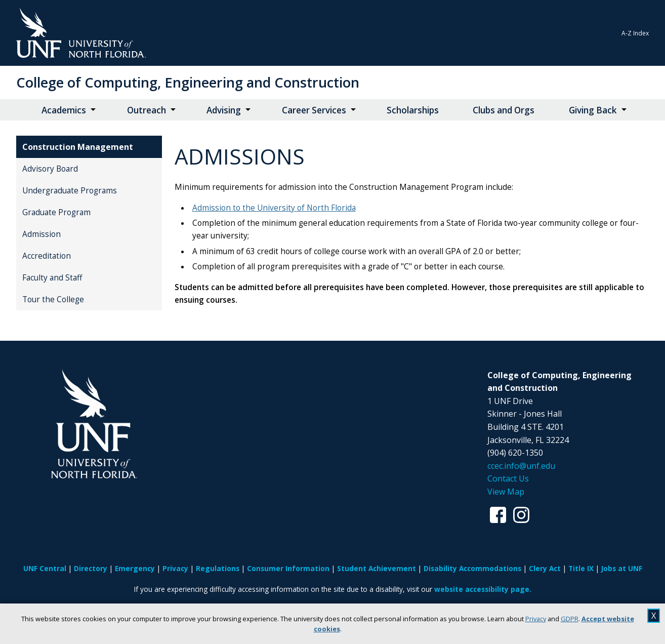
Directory (91, 568)
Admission (41, 234)
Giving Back (593, 110)
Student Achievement (377, 568)
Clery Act (545, 568)
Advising (224, 110)
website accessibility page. (483, 589)
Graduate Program (56, 212)
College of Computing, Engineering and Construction (188, 82)
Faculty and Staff (52, 278)
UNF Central (45, 568)
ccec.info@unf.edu (521, 466)
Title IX (581, 568)
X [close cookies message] (654, 616)
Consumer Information (288, 568)
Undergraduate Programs (70, 191)
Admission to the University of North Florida (274, 208)
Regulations (218, 568)
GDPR (570, 619)
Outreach (147, 110)
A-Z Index (635, 33)
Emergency (135, 568)
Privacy (536, 619)
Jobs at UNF (622, 568)
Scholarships (413, 110)
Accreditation (47, 256)
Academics (64, 110)
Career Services (314, 110)
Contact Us (508, 478)
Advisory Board (50, 169)
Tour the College (53, 299)
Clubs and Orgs (504, 110)
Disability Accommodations (472, 568)
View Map (506, 492)
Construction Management (78, 147)
